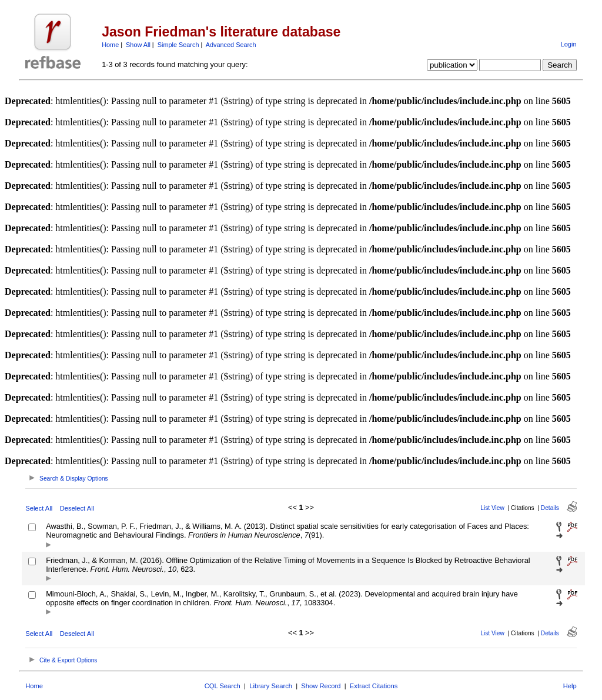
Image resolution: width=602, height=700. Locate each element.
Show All (138, 45)
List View (492, 508)
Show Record (321, 686)
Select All (39, 508)
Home (110, 45)
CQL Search (223, 686)
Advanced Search (231, 45)
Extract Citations (374, 686)
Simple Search (178, 45)
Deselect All (77, 508)
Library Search (271, 686)
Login (568, 44)
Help (570, 686)
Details (550, 508)
